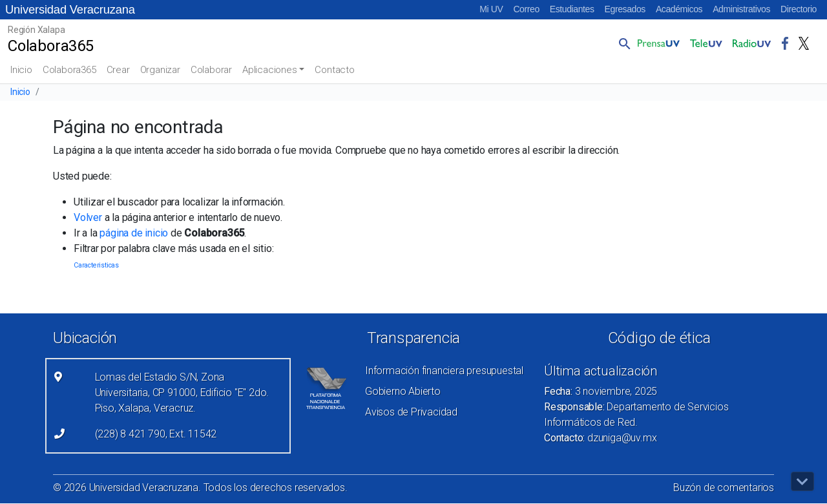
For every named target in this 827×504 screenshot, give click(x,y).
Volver (88, 217)
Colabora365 (69, 70)
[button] (622, 43)
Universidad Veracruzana (70, 9)
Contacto (334, 70)
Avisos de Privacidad (411, 412)
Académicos (679, 9)
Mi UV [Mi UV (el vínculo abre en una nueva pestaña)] (491, 9)
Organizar (160, 70)
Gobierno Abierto (403, 391)
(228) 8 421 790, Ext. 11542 (156, 434)
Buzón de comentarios (724, 488)
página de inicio (134, 233)
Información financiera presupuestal (444, 371)
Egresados (625, 9)
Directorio (799, 9)
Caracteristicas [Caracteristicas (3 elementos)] (96, 265)
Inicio (21, 70)
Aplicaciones (270, 70)
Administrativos (741, 9)
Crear (118, 70)
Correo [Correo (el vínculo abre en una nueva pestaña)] (526, 9)
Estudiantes (572, 9)
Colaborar (211, 70)
